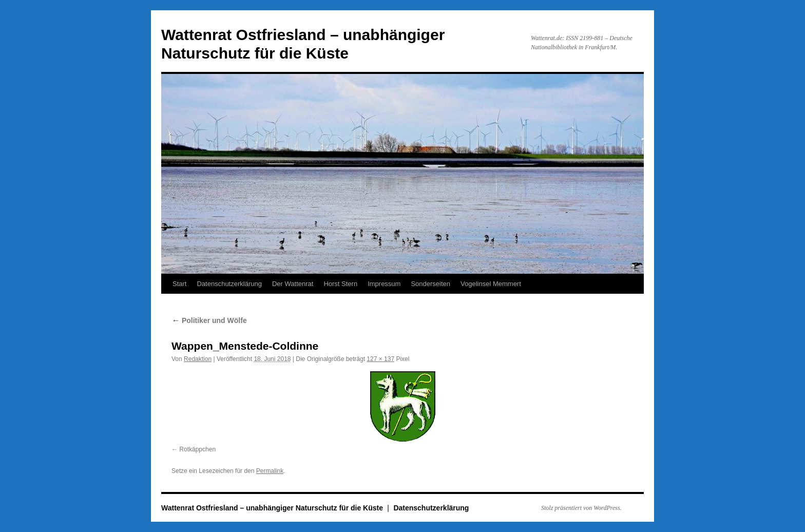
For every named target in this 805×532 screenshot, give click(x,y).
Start (179, 284)
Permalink (270, 471)
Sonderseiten (430, 284)
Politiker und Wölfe (209, 320)
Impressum (384, 284)
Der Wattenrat (293, 284)
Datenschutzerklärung (229, 284)
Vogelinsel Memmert (491, 284)
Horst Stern (340, 284)
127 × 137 (380, 359)
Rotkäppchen (197, 449)
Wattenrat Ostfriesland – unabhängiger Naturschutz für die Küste (273, 508)
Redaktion (198, 359)
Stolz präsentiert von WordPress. (581, 508)
